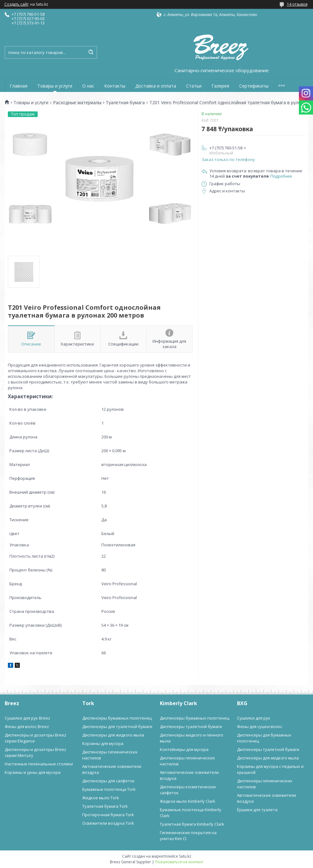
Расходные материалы (77, 103)
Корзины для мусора (103, 743)
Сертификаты (254, 86)
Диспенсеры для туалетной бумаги (117, 726)
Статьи (194, 86)
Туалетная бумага (125, 103)
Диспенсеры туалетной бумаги (191, 726)
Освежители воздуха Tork (108, 823)
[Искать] (91, 52)
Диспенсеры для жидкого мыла (113, 735)
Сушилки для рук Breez (27, 718)
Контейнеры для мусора (184, 749)
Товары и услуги (55, 86)
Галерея (220, 86)
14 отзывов (297, 4)
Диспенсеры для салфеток (108, 781)
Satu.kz (185, 856)
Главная (19, 86)
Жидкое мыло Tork (101, 798)
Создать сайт (16, 4)
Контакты (115, 86)
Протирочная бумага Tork (108, 815)
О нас (88, 86)
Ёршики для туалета (257, 810)
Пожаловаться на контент (179, 862)
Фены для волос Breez (27, 726)
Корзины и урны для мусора (33, 772)
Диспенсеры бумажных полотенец (117, 718)
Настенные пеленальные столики (39, 764)
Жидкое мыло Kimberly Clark (188, 801)
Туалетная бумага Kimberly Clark (192, 824)
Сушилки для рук (254, 718)
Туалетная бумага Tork (105, 806)
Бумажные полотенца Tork (109, 789)
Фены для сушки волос (260, 726)
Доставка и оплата (156, 86)
